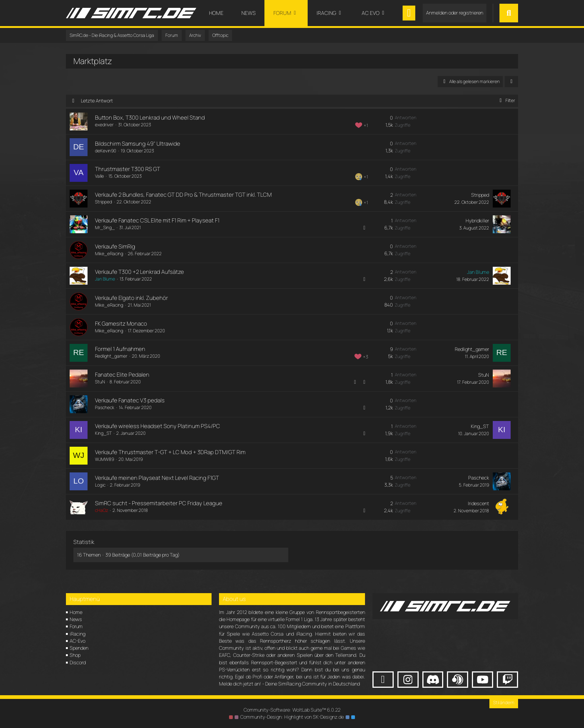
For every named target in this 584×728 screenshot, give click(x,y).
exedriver (104, 125)
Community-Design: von (292, 717)
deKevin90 (106, 151)
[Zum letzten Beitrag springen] (502, 199)
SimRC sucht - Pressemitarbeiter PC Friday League (159, 503)
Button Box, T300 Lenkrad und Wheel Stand (150, 118)
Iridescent (478, 503)
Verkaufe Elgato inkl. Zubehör (131, 298)
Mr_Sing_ (105, 227)
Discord (78, 662)
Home (76, 612)
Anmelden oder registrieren (455, 13)
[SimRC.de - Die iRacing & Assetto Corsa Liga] (131, 13)
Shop (75, 655)
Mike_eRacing (109, 254)
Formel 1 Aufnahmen (120, 349)
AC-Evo (77, 641)
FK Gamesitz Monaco (121, 324)
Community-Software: (292, 710)
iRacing (77, 634)
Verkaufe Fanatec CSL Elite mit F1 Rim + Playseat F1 (157, 220)
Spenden (79, 648)
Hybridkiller (477, 221)
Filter (506, 100)
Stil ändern (504, 702)
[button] (511, 82)
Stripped (104, 202)
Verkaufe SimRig (115, 246)
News (76, 619)
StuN (100, 382)
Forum (76, 626)
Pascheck (105, 407)
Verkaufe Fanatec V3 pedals (130, 400)
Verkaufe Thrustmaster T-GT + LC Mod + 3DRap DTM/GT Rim (170, 452)
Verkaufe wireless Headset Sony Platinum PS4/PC (158, 426)
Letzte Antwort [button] (97, 101)
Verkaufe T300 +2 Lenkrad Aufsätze (139, 272)
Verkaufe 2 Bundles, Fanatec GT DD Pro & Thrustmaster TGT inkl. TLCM (183, 195)
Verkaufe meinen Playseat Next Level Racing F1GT (157, 478)
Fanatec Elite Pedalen (122, 375)
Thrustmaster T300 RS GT (128, 169)
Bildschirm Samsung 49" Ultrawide (138, 144)
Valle (99, 176)
